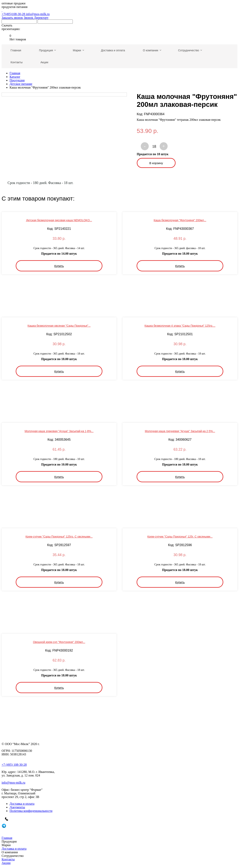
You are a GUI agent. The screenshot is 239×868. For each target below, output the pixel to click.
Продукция (17, 80)
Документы (17, 807)
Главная (15, 73)
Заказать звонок (12, 18)
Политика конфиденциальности (31, 811)
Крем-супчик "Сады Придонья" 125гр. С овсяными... (59, 537)
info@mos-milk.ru (38, 14)
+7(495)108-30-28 (119, 12)
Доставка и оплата (22, 804)
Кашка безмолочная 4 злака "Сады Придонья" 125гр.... (180, 326)
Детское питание (21, 84)
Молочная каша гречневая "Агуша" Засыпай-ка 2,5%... (180, 431)
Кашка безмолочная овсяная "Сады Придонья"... (59, 326)
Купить (59, 266)
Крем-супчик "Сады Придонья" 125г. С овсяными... (180, 537)
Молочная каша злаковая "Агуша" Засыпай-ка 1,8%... (59, 431)
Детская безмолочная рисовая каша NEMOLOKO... (59, 220)
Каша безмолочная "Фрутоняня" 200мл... (180, 220)
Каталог (15, 77)
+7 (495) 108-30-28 (14, 765)
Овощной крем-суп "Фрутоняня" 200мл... (59, 642)
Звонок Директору (36, 18)
